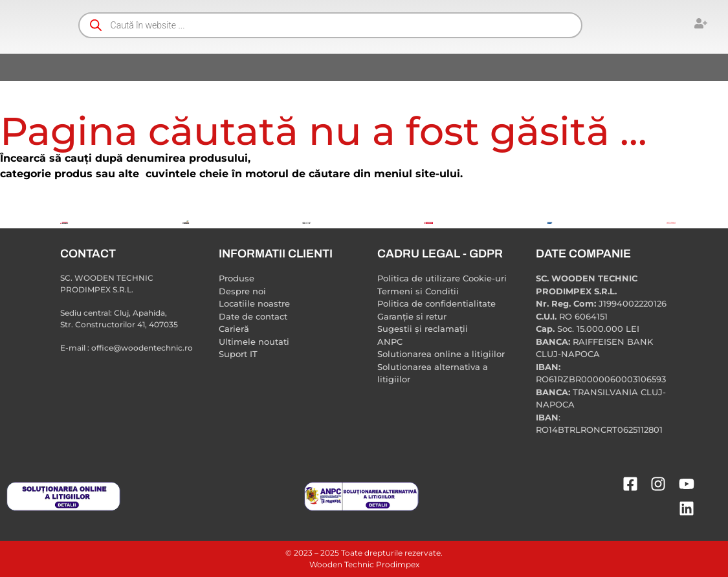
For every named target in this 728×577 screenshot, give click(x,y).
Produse (237, 278)
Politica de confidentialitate (436, 303)
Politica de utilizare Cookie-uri (442, 278)
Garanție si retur (412, 316)
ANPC (390, 342)
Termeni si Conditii (418, 291)
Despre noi (242, 291)
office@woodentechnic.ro (142, 348)
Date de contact (253, 316)
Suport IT (238, 354)
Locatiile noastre (254, 303)
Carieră (234, 329)
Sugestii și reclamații (423, 329)
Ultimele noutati (254, 342)
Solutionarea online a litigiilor (441, 354)
